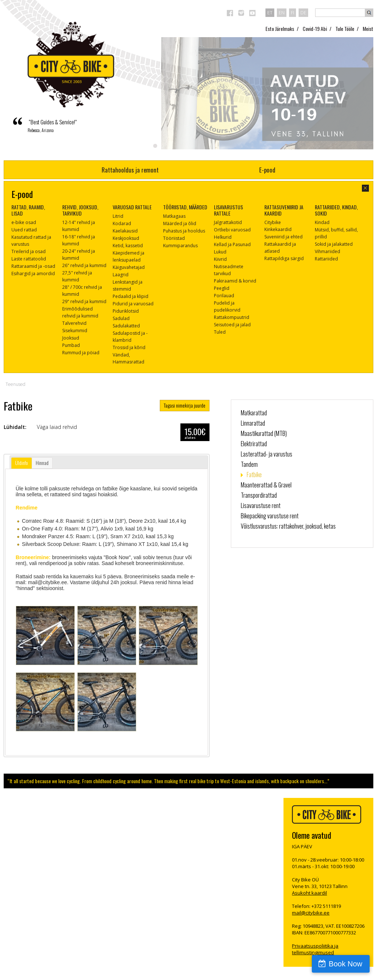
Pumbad (71, 345)
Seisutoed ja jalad (232, 325)
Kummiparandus (180, 246)
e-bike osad (24, 222)
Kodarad (122, 223)
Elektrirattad (254, 444)
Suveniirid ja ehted (283, 237)
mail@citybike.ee (311, 913)
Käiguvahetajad (129, 267)
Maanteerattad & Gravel (266, 485)
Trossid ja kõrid (129, 347)
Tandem (249, 464)
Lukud (220, 252)
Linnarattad (253, 423)
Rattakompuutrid (232, 317)
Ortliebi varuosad (232, 230)
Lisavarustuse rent (261, 505)
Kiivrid (220, 259)
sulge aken (365, 188)
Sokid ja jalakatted (334, 244)
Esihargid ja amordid (33, 274)
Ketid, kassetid (128, 246)
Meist (368, 29)
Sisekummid (75, 331)
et (270, 13)
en (282, 13)
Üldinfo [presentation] (22, 463)
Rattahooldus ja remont (130, 170)
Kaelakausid (125, 231)
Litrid (118, 216)
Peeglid (222, 288)
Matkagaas (174, 216)
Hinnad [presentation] (42, 463)
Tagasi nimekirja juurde (185, 405)
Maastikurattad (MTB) (264, 433)
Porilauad (224, 296)
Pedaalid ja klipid (131, 296)
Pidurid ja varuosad (133, 304)
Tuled (220, 332)
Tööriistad (174, 238)
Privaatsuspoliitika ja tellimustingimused (315, 949)
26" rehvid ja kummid (84, 265)
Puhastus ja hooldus (184, 231)
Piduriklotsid (126, 311)
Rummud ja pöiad (81, 353)
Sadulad (121, 318)
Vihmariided (327, 251)
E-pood (267, 170)
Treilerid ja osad (29, 251)
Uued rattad (24, 230)
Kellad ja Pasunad (232, 244)
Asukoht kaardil (309, 893)
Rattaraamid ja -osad (33, 266)
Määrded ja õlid (180, 223)
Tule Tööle (345, 29)
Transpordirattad (259, 495)
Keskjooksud (126, 238)
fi (293, 13)
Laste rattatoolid (29, 259)
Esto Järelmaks (280, 29)
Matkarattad (254, 413)
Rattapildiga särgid (284, 258)
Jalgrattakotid (228, 222)
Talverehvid (74, 323)
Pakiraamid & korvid (235, 281)
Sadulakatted (126, 326)
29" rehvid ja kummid (84, 301)
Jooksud (71, 338)
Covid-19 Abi (315, 29)
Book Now (346, 964)
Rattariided (326, 259)
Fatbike (254, 475)
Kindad (322, 222)
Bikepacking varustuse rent (270, 516)
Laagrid (121, 275)
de (303, 13)
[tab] (22, 463)
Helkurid (223, 237)
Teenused (15, 384)
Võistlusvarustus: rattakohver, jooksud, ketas (288, 526)
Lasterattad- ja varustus (267, 454)
